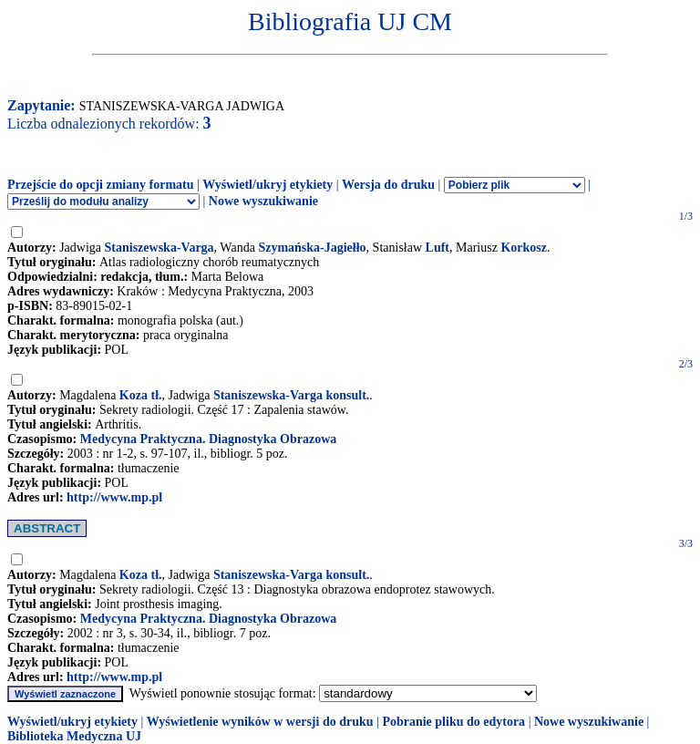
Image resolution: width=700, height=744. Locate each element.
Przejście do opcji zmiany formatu (101, 185)
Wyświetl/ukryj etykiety (268, 185)
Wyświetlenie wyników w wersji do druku (260, 722)
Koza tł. (141, 395)
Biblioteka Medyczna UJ (74, 736)
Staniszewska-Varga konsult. (291, 395)
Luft (437, 248)
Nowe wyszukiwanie (263, 201)
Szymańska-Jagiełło (312, 248)
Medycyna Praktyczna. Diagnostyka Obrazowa (209, 439)
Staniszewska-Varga (160, 248)
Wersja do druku (388, 185)
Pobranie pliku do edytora (453, 722)
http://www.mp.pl (114, 497)
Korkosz (524, 248)
